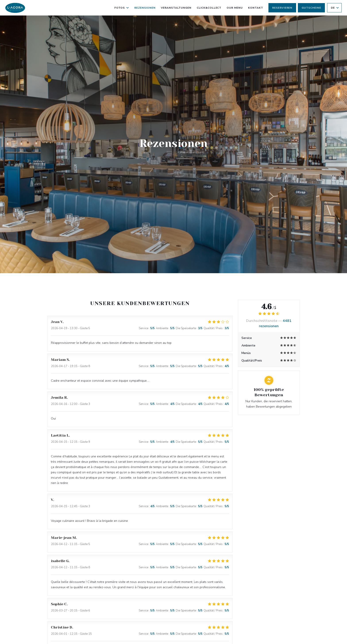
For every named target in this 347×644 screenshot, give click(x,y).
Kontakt (256, 8)
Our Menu (235, 7)
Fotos (122, 8)
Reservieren (282, 8)
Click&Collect (209, 7)
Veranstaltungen (176, 8)
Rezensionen (145, 8)
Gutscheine (311, 8)
